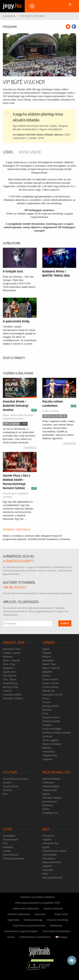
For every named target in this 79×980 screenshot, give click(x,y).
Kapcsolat (40, 914)
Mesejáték (48, 660)
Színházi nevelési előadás (57, 733)
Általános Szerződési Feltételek (38, 897)
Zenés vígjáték (50, 740)
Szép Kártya (61, 914)
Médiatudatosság (33, 920)
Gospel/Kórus (10, 683)
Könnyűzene (10, 676)
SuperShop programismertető (29, 926)
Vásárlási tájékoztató (19, 914)
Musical (47, 657)
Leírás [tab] (8, 152)
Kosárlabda (9, 836)
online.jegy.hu (14, 587)
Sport (8, 829)
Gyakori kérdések (53, 908)
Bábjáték (47, 672)
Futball (7, 851)
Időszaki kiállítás (51, 779)
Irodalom (47, 725)
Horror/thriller (50, 855)
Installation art (50, 813)
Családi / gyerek (12, 653)
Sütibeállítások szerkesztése (35, 937)
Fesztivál (11, 772)
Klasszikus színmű (53, 695)
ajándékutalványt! (18, 561)
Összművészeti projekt (15, 779)
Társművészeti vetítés (54, 851)
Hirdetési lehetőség (57, 920)
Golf (5, 843)
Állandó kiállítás (51, 786)
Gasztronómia (11, 786)
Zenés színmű (50, 679)
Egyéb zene (9, 672)
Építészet (47, 805)
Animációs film (50, 843)
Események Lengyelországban (21, 931)
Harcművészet (11, 855)
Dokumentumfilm (52, 862)
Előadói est (48, 691)
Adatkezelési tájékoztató (26, 908)
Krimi (45, 714)
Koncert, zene (14, 643)
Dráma (46, 676)
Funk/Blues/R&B (12, 695)
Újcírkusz (47, 736)
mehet (65, 623)
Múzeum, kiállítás (56, 772)
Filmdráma (48, 836)
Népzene (8, 657)
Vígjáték (47, 653)
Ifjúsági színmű (51, 706)
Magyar (62, 937)
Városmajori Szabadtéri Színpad (16, 495)
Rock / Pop (9, 664)
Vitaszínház (49, 752)
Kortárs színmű (51, 683)
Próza (46, 698)
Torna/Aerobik (10, 840)
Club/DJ (7, 691)
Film (5, 794)
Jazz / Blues (9, 679)
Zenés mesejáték (52, 729)
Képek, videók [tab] (30, 152)
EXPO (46, 809)
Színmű (47, 702)
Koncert (7, 783)
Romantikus (49, 859)
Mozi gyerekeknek (52, 878)
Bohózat (47, 710)
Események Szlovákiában (57, 931)
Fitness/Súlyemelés (14, 859)
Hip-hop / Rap (10, 687)
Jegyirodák (13, 920)
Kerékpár (8, 847)
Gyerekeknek (50, 802)
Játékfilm (47, 866)
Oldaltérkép (56, 926)
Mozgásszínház (51, 717)
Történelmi (48, 783)
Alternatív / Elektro (13, 698)
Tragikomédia (50, 755)
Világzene (8, 668)
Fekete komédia (51, 721)
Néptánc (47, 748)
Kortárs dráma (50, 687)
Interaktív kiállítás (52, 798)
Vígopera (47, 759)
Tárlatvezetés (50, 790)
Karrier (11, 937)
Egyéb (46, 649)
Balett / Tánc (49, 664)
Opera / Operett (11, 660)
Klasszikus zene (12, 649)
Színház (49, 643)
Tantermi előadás (52, 744)
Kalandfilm (48, 870)
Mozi (46, 829)
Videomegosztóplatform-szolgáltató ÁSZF (38, 903)
